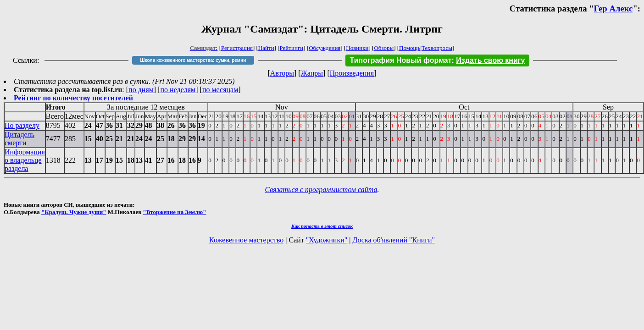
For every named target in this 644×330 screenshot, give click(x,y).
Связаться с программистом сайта (321, 190)
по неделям (178, 90)
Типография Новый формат (401, 60)
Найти (266, 48)
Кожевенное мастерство (246, 240)
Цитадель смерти (19, 139)
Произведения (352, 73)
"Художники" (327, 240)
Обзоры (384, 48)
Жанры (312, 73)
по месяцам (220, 90)
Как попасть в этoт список (322, 226)
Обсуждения (325, 48)
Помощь (410, 48)
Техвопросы (437, 48)
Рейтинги (292, 48)
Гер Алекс (613, 8)
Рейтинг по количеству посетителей (73, 98)
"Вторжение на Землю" (174, 212)
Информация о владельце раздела (25, 160)
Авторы (282, 73)
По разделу (22, 125)
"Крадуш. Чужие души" (74, 212)
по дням (141, 90)
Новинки (357, 48)
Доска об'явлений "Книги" (394, 240)
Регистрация (237, 48)
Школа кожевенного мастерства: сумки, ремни (193, 60)
